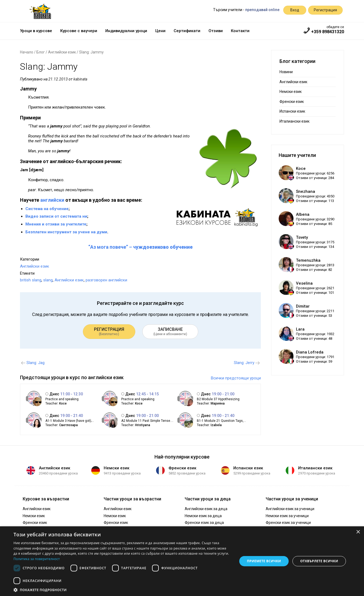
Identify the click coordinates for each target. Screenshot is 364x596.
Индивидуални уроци (126, 31)
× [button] (358, 532)
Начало (27, 52)
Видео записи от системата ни (56, 216)
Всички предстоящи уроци (236, 378)
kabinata (80, 79)
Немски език (291, 92)
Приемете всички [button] (264, 561)
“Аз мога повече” (108, 247)
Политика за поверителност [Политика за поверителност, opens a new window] (37, 559)
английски (52, 200)
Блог (41, 52)
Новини (286, 72)
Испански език (292, 111)
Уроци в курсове (36, 31)
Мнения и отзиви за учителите (56, 224)
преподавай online (262, 10)
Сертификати (187, 31)
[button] (122, 590)
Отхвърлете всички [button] (319, 561)
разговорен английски (106, 280)
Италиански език (294, 121)
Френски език (292, 102)
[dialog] (182, 561)
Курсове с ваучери (79, 31)
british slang (31, 280)
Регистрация (325, 10)
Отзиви (216, 31)
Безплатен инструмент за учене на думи (66, 232)
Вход (295, 10)
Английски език (62, 52)
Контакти (240, 31)
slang (48, 280)
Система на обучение (47, 209)
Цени (160, 31)
